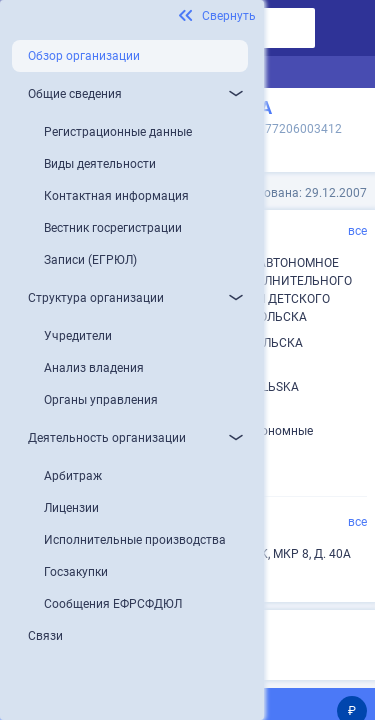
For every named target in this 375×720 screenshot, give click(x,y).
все (357, 231)
